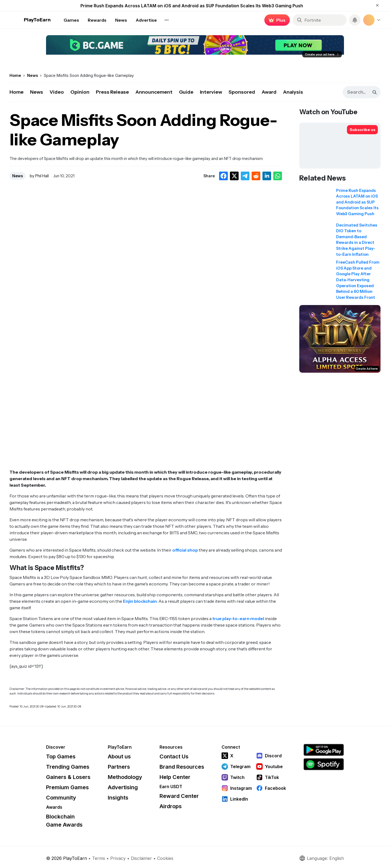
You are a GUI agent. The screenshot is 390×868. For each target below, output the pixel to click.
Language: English (321, 858)
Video (57, 92)
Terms (99, 858)
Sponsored (242, 92)
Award (269, 92)
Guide (186, 92)
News (37, 92)
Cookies (165, 858)
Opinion (80, 92)
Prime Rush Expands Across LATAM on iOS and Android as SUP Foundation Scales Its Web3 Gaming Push (192, 6)
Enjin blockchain (140, 601)
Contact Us (174, 756)
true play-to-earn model (238, 618)
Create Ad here (367, 369)
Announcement (154, 92)
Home (17, 92)
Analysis (293, 92)
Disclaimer (141, 858)
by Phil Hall (39, 176)
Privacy (118, 858)
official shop (185, 550)
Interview (211, 92)
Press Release (112, 92)
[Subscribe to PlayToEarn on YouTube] (362, 130)
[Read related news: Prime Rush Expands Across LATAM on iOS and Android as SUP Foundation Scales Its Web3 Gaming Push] (340, 204)
